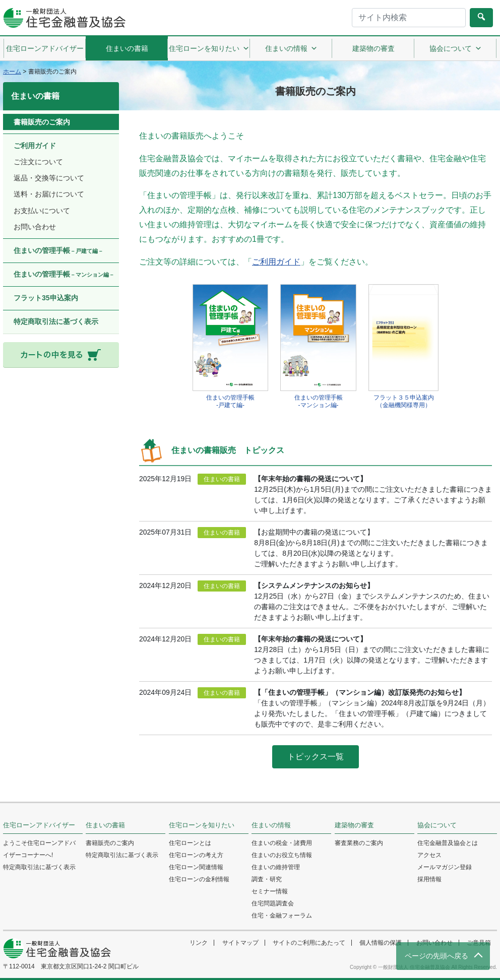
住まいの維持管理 (276, 867)
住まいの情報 (291, 48)
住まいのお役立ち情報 (282, 855)
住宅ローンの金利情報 (199, 879)
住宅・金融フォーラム (282, 916)
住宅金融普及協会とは (448, 843)
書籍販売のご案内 (42, 122)
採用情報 (429, 879)
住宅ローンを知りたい (209, 48)
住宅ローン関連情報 (196, 867)
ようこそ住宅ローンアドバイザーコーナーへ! (39, 849)
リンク (199, 943)
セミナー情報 (270, 891)
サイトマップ (240, 943)
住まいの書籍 (127, 48)
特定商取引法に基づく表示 (56, 321)
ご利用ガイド (276, 262)
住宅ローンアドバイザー (45, 48)
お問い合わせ (35, 227)
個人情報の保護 (381, 943)
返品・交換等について (49, 178)
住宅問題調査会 (273, 903)
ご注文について (38, 162)
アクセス (429, 855)
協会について (456, 48)
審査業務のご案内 (359, 843)
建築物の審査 (373, 48)
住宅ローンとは (190, 843)
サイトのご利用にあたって (309, 943)
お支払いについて (42, 211)
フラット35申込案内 (46, 298)
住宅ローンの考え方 (196, 855)
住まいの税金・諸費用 (282, 843)
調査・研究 (267, 879)
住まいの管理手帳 (58, 250)
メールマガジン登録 (445, 867)
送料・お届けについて (49, 194)
